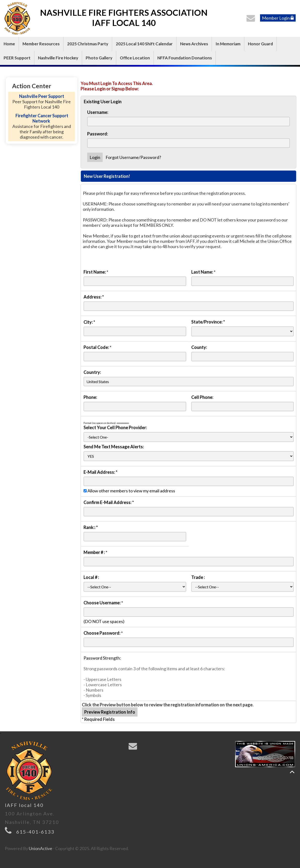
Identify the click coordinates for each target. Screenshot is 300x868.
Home (9, 44)
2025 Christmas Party (88, 44)
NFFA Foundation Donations (185, 58)
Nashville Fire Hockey (58, 58)
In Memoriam (228, 44)
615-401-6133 (35, 832)
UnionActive (41, 848)
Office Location (135, 58)
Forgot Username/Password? (133, 157)
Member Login (278, 18)
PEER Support (17, 58)
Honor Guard (260, 44)
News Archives (194, 44)
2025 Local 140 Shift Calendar (144, 44)
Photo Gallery (99, 58)
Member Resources (41, 44)
